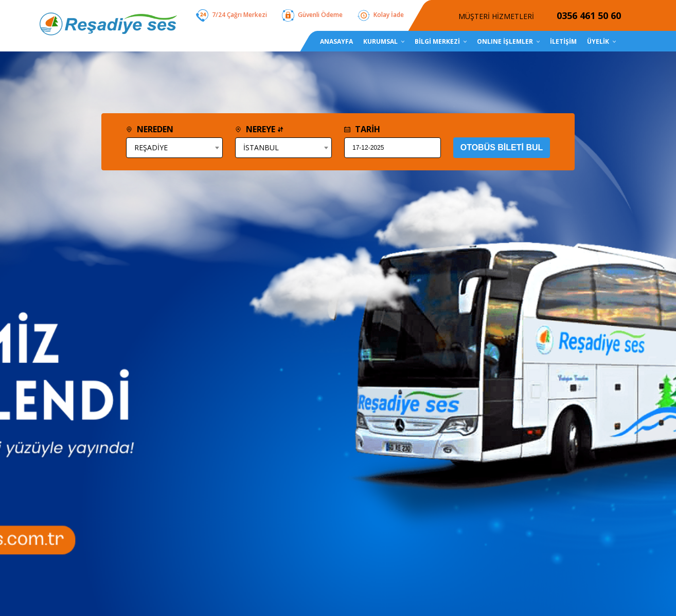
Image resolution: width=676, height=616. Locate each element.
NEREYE (259, 129)
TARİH (362, 129)
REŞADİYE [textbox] (151, 147)
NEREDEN (150, 129)
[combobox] (174, 148)
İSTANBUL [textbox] (261, 147)
